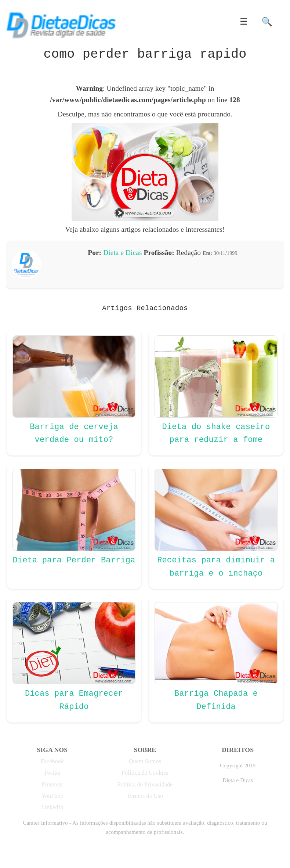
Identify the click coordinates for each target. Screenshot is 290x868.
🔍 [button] (267, 22)
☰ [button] (244, 22)
